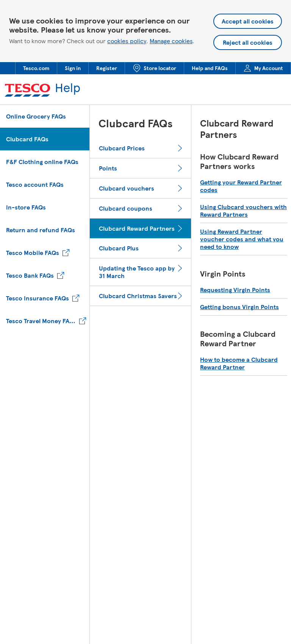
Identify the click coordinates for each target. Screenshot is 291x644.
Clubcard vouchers (127, 188)
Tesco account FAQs (35, 184)
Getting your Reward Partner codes (241, 186)
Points (108, 168)
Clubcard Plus (119, 248)
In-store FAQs (26, 207)
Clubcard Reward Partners (137, 228)
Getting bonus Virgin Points (239, 307)
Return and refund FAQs (41, 230)
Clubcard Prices (122, 148)
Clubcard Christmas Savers (138, 296)
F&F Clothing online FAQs (42, 162)
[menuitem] (36, 68)
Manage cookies (171, 41)
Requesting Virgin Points (235, 290)
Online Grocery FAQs (36, 116)
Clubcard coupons (126, 208)
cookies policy (127, 41)
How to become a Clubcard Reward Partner (239, 363)
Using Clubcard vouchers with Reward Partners (243, 211)
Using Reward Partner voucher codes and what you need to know (242, 239)
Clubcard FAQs (27, 139)
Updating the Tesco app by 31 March (137, 272)
